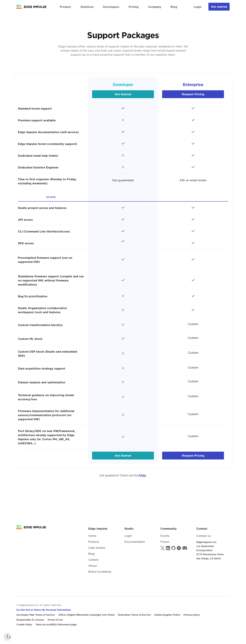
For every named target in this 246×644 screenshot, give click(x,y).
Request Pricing (193, 94)
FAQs (142, 475)
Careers (93, 560)
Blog (174, 7)
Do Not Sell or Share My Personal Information (44, 610)
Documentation (135, 542)
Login (198, 7)
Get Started (123, 94)
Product (94, 542)
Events (165, 536)
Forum (165, 542)
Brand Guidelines (100, 572)
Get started (219, 7)
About (93, 566)
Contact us (204, 536)
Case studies (97, 548)
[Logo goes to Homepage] (31, 527)
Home (92, 536)
